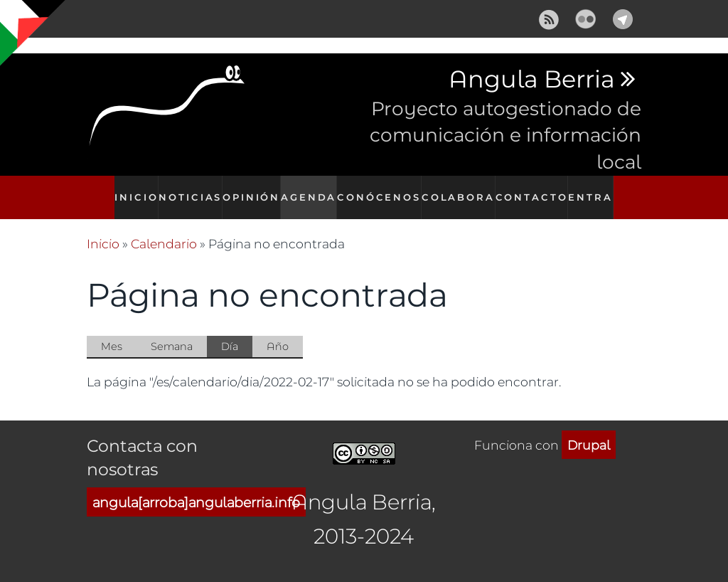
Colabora (461, 190)
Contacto (534, 190)
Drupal (589, 429)
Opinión (252, 190)
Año (278, 330)
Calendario (164, 228)
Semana (172, 330)
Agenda (313, 190)
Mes (112, 330)
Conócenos (384, 190)
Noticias (188, 190)
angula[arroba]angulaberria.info (196, 487)
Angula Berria (531, 80)
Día (237, 332)
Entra (596, 190)
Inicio (131, 190)
